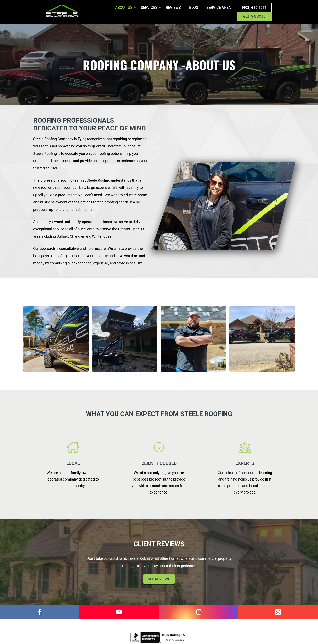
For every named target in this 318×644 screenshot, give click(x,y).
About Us (124, 8)
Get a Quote (254, 17)
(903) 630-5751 (254, 8)
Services (149, 8)
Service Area (219, 8)
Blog (194, 8)
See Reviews (159, 579)
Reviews (173, 8)
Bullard (62, 237)
